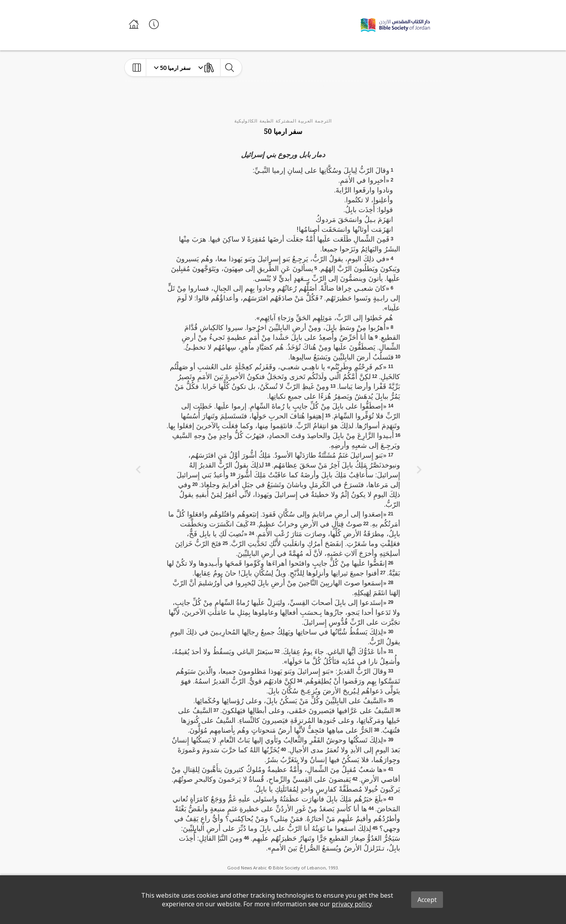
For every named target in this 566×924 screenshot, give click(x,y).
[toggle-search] (229, 68)
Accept (427, 900)
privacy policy (352, 904)
